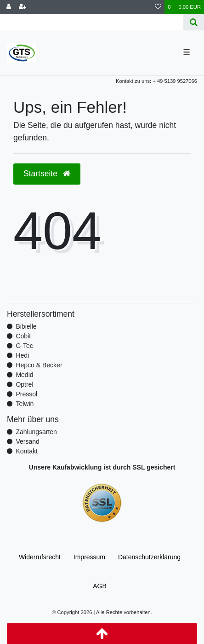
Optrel (24, 384)
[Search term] (92, 22)
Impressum (89, 557)
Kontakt (26, 451)
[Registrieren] (23, 7)
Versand (27, 441)
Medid (24, 375)
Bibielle (26, 326)
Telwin (25, 404)
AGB (100, 586)
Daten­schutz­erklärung (149, 557)
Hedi (22, 355)
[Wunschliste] (158, 7)
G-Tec (24, 346)
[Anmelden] (9, 7)
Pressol (26, 394)
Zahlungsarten (36, 432)
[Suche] (194, 22)
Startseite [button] (47, 174)
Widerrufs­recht (40, 557)
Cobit (23, 336)
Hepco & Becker (39, 365)
